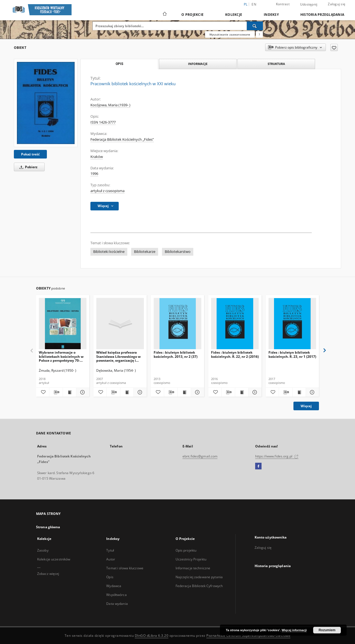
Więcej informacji (294, 630)
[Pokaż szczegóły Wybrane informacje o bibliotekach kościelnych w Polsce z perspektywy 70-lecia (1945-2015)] (82, 392)
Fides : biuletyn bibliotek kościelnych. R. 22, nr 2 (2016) (235, 354)
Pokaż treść (30, 154)
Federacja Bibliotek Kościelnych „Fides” (122, 139)
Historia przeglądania (322, 15)
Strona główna (48, 527)
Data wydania (117, 604)
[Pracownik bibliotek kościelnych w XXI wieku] (46, 103)
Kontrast (283, 4)
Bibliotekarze (145, 252)
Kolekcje (234, 15)
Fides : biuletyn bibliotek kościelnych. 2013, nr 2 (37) (176, 354)
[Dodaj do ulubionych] (334, 47)
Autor (111, 559)
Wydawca (114, 586)
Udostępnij (309, 4)
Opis (110, 577)
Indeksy (271, 15)
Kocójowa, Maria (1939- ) (110, 105)
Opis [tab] (119, 64)
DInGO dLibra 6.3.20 (152, 636)
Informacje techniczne (193, 568)
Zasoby (43, 550)
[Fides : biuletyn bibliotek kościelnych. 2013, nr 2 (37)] (177, 324)
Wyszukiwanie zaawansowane (230, 34)
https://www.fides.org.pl (277, 456)
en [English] (254, 4)
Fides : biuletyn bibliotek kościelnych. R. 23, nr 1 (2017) (292, 354)
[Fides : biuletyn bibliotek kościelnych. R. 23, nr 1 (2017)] (292, 324)
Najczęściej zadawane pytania (199, 577)
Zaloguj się (337, 4)
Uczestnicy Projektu (191, 559)
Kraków (97, 157)
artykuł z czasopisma (107, 191)
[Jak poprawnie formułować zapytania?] (259, 34)
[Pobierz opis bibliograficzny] (56, 392)
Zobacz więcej (48, 574)
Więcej (306, 406)
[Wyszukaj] (255, 26)
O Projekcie (192, 15)
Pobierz (27, 167)
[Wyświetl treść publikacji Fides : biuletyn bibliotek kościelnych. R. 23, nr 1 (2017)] (299, 392)
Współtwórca (116, 595)
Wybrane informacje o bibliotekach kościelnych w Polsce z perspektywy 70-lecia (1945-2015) (61, 356)
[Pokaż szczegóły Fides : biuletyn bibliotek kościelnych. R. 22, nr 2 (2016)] (254, 392)
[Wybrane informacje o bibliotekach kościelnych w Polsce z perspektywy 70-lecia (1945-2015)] (63, 324)
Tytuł (110, 550)
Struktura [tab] (276, 64)
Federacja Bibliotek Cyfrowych (199, 586)
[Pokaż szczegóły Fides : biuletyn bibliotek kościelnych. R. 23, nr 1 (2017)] (312, 392)
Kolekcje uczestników (54, 559)
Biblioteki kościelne (109, 252)
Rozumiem (327, 630)
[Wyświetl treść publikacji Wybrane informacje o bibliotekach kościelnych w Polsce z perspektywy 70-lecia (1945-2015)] (69, 392)
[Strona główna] (164, 14)
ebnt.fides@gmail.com (200, 456)
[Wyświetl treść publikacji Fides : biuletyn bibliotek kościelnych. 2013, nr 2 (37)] (184, 392)
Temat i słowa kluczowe (125, 568)
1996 (94, 174)
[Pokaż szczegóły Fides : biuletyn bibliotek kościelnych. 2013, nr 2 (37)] (197, 392)
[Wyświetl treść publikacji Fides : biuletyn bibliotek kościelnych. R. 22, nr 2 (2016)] (242, 392)
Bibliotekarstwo (178, 252)
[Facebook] (258, 466)
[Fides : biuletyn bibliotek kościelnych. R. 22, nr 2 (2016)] (235, 324)
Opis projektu (186, 550)
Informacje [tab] (198, 64)
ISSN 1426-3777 (103, 122)
